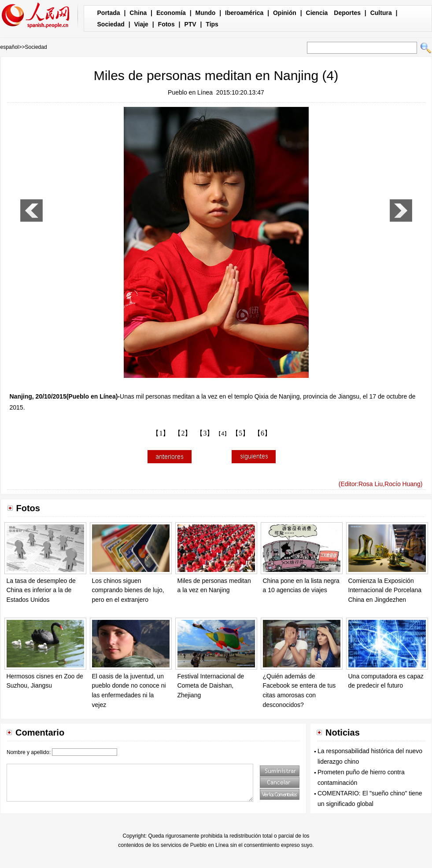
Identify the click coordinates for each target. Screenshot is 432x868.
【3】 (205, 433)
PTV (190, 24)
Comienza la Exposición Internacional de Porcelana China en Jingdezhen (385, 590)
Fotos (166, 24)
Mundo (206, 13)
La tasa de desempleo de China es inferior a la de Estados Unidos (41, 590)
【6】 (262, 433)
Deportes (347, 13)
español (10, 47)
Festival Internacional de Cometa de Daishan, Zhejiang (211, 686)
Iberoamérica (244, 13)
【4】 (223, 434)
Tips (212, 24)
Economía (171, 13)
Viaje (141, 24)
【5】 (240, 433)
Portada (109, 13)
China (138, 13)
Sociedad (111, 24)
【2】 (183, 433)
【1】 (161, 433)
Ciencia (317, 13)
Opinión (285, 13)
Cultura (381, 13)
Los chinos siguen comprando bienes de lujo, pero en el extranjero (128, 590)
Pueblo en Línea (190, 92)
